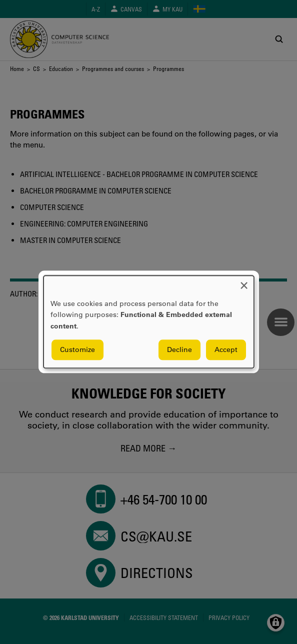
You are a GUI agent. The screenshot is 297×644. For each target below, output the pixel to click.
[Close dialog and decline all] (244, 282)
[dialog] (149, 322)
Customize (77, 350)
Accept (226, 350)
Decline (179, 350)
